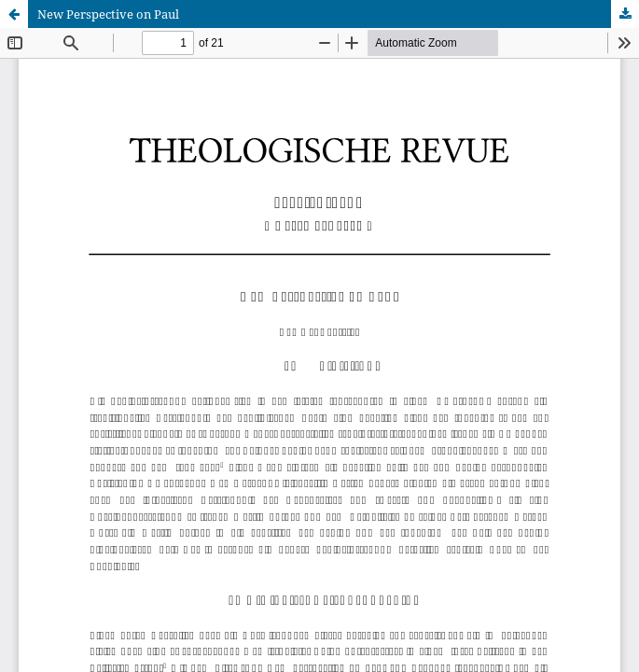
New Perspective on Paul (108, 14)
